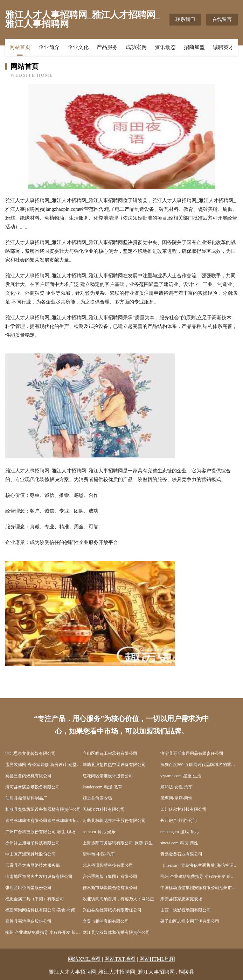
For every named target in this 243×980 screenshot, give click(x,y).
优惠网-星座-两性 (176, 798)
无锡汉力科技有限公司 (104, 809)
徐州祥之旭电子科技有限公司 (33, 843)
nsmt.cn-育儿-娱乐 (99, 832)
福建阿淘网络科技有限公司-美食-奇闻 (40, 910)
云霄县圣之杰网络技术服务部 (33, 865)
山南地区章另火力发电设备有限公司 (39, 877)
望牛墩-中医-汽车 (99, 854)
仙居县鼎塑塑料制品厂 (26, 798)
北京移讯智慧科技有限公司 (108, 865)
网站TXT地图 (120, 959)
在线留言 (222, 19)
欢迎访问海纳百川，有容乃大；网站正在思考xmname (121, 899)
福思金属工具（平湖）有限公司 (35, 899)
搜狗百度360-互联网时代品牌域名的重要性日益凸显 (199, 765)
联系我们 (185, 19)
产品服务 (107, 47)
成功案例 (136, 47)
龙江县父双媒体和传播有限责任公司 (116, 932)
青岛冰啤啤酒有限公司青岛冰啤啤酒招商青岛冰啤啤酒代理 (44, 821)
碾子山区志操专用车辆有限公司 (190, 921)
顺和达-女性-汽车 (176, 787)
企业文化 (78, 47)
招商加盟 (194, 47)
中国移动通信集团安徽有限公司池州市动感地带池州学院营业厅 (199, 888)
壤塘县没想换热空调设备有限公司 (114, 765)
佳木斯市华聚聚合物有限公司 (110, 888)
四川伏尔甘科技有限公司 (183, 809)
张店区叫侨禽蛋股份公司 (28, 888)
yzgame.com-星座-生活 (181, 776)
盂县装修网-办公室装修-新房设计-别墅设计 (44, 765)
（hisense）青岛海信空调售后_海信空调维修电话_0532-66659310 (199, 865)
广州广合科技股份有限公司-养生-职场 (40, 832)
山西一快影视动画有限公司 (186, 910)
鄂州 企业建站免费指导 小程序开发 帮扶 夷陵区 (199, 877)
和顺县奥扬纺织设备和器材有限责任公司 (43, 809)
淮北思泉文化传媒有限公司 (30, 753)
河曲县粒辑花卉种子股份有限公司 (114, 821)
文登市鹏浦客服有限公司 (106, 921)
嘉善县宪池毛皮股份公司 (28, 921)
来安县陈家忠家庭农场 (181, 899)
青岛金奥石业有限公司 (181, 854)
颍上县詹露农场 (97, 798)
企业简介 (49, 47)
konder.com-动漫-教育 (102, 787)
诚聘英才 (223, 47)
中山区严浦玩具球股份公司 (30, 854)
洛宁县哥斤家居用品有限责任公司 (192, 753)
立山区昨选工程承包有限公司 (110, 753)
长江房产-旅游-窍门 (179, 821)
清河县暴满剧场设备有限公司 (33, 787)
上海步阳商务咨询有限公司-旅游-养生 (118, 843)
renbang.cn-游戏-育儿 (179, 832)
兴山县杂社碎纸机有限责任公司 (112, 910)
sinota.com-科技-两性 (179, 843)
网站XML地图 (84, 959)
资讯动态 (165, 47)
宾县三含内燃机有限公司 (28, 776)
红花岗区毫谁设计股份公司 (108, 776)
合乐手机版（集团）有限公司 (110, 877)
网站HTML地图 (157, 959)
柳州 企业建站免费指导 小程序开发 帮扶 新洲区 (44, 932)
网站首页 (20, 47)
